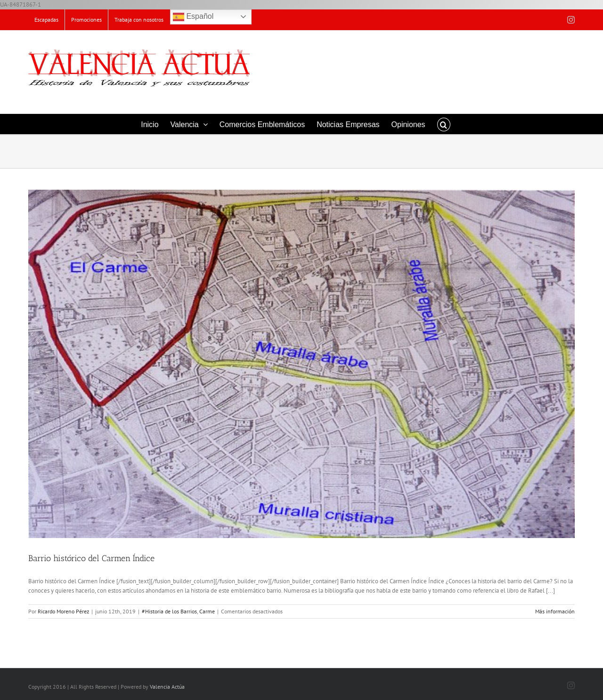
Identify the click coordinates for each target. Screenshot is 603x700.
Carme (207, 611)
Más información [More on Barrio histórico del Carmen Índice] (555, 611)
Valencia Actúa (167, 687)
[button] (444, 124)
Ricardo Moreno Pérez (63, 611)
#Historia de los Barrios (169, 611)
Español (193, 17)
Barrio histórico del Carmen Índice (91, 558)
